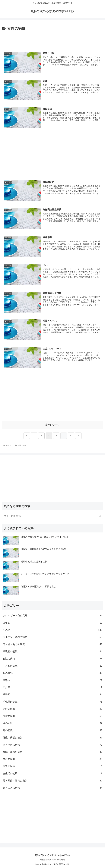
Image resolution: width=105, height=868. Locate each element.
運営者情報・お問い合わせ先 (52, 859)
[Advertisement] (52, 39)
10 (71, 435)
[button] (100, 516)
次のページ (53, 425)
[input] (52, 516)
